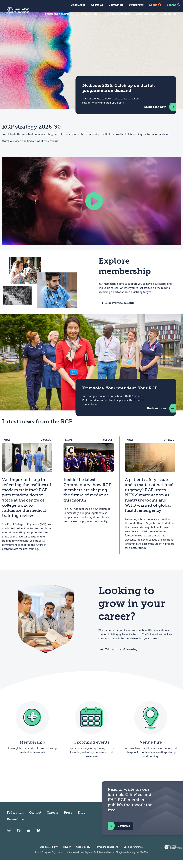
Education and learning (118, 658)
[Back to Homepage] (15, 13)
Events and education (60, 14)
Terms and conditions (107, 855)
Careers (53, 821)
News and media (89, 14)
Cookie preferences (134, 855)
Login (155, 5)
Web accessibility (49, 855)
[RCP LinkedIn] (29, 839)
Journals (119, 834)
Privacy (67, 855)
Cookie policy (83, 855)
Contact (35, 821)
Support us (136, 5)
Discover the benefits (116, 311)
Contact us (116, 5)
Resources (78, 5)
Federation (15, 821)
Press (68, 821)
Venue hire (15, 828)
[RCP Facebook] (19, 839)
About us (97, 5)
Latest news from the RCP (37, 430)
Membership (171, 14)
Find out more (161, 417)
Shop (81, 821)
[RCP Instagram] (9, 839)
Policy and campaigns (119, 14)
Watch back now (160, 115)
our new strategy (44, 142)
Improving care (148, 14)
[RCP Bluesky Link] (38, 839)
